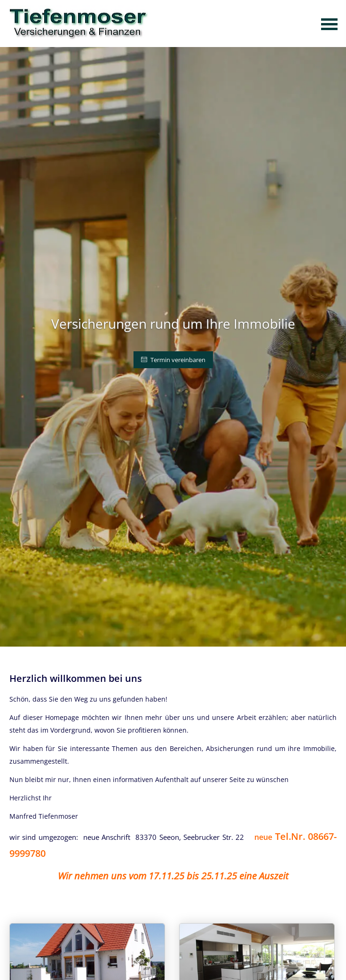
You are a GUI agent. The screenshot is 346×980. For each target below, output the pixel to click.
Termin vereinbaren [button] (173, 360)
